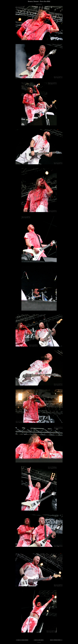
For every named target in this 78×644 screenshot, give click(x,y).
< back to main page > (39, 640)
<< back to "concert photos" (22, 640)
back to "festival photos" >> (56, 640)
